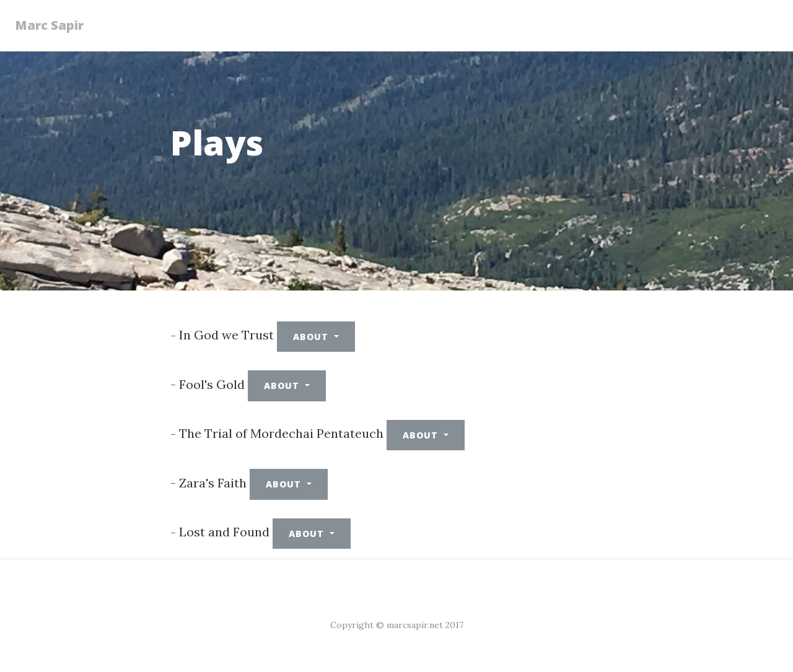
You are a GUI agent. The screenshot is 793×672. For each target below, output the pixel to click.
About (312, 337)
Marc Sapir (57, 25)
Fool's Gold (212, 384)
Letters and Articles (711, 25)
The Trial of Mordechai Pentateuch (281, 433)
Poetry (415, 20)
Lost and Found (224, 532)
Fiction (302, 20)
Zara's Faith (213, 483)
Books (472, 20)
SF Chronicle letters (599, 25)
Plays (359, 20)
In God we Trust (226, 335)
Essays (242, 20)
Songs (528, 20)
